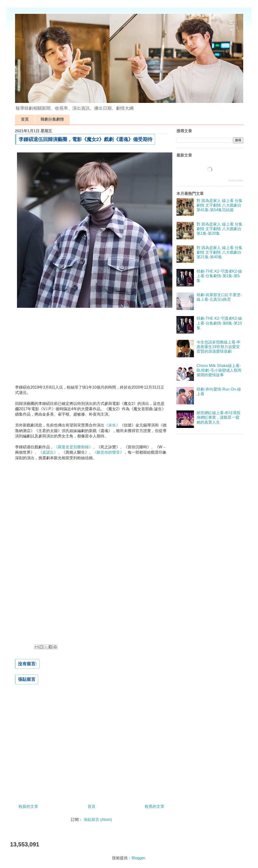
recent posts (236, 180)
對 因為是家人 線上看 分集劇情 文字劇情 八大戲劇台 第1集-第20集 (220, 229)
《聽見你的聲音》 (108, 452)
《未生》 (112, 425)
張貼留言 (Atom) (98, 820)
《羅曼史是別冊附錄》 (73, 447)
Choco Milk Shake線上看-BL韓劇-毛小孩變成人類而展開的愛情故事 (219, 370)
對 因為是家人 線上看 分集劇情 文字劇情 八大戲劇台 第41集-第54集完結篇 (220, 205)
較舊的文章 (155, 806)
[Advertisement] (92, 345)
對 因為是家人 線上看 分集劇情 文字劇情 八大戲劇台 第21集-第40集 (220, 252)
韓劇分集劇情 (52, 119)
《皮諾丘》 (48, 452)
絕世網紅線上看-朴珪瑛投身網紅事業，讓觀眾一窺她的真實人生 (219, 417)
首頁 (25, 119)
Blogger (138, 858)
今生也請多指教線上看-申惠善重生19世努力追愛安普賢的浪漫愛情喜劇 (219, 347)
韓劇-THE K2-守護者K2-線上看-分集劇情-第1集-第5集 (219, 276)
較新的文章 (28, 806)
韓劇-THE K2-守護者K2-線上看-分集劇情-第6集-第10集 (219, 323)
